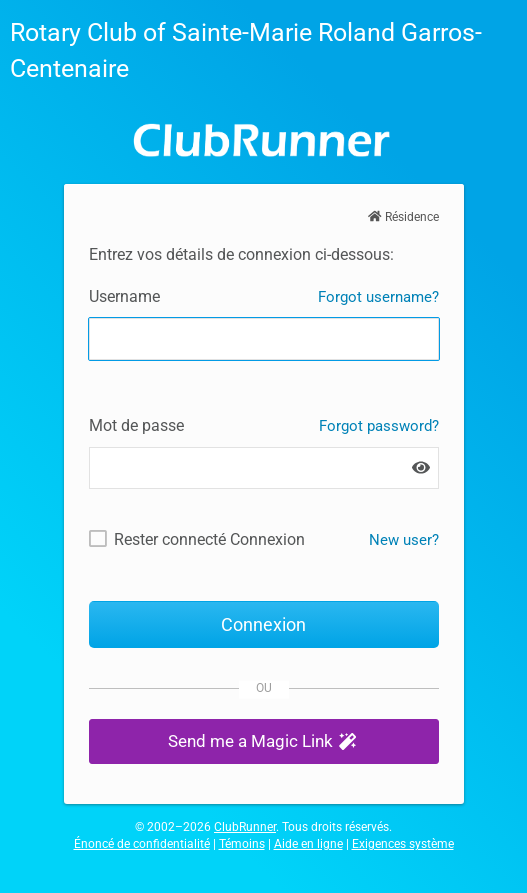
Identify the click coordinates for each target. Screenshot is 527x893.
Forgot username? (378, 297)
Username (124, 296)
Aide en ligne (308, 844)
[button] (264, 741)
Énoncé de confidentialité (142, 844)
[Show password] (421, 468)
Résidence (403, 217)
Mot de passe (136, 425)
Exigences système (403, 844)
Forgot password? (379, 426)
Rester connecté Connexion (209, 539)
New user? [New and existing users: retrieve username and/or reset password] (404, 540)
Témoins (242, 844)
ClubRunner (245, 827)
